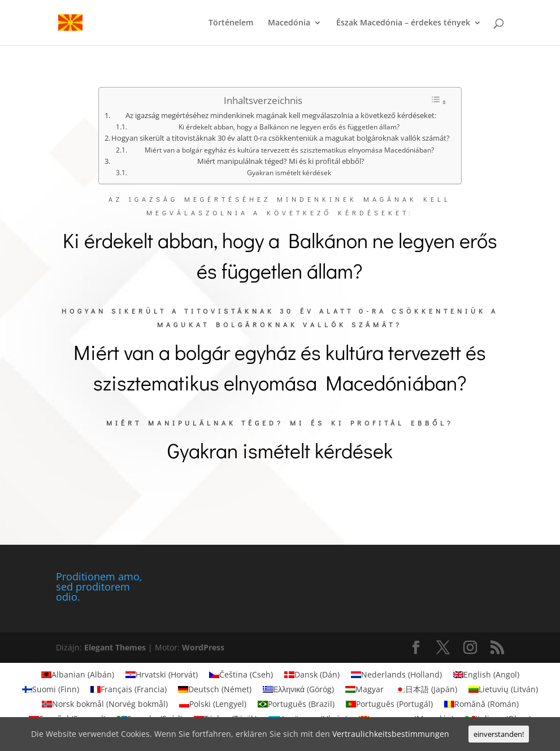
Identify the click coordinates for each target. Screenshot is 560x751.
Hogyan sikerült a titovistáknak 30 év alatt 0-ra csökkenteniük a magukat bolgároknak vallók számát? (281, 138)
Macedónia (289, 23)
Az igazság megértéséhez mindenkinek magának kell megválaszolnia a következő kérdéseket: (281, 115)
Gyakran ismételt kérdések (289, 173)
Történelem (231, 23)
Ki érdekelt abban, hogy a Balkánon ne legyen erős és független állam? (289, 127)
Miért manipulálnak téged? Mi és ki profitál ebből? (281, 161)
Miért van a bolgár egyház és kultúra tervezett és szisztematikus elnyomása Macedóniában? (289, 150)
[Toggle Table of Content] (439, 101)
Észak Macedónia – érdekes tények (403, 23)
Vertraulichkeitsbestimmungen (391, 734)
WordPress (203, 647)
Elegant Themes (115, 647)
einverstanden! (499, 734)
